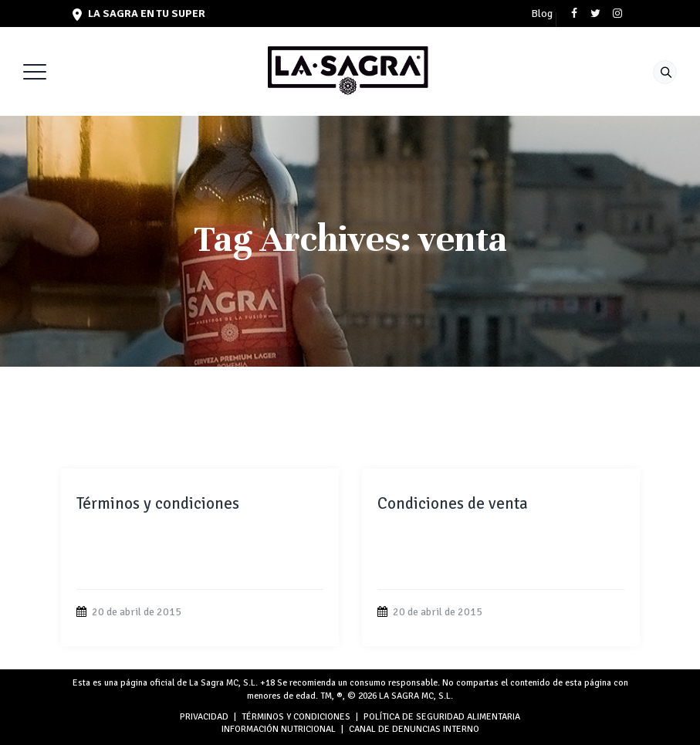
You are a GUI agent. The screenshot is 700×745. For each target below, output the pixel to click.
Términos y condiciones (158, 503)
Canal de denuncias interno (414, 729)
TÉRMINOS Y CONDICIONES (296, 717)
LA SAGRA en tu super (139, 14)
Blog (542, 14)
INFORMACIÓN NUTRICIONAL (279, 729)
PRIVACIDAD (204, 717)
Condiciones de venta (453, 503)
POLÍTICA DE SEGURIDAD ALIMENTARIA (442, 717)
